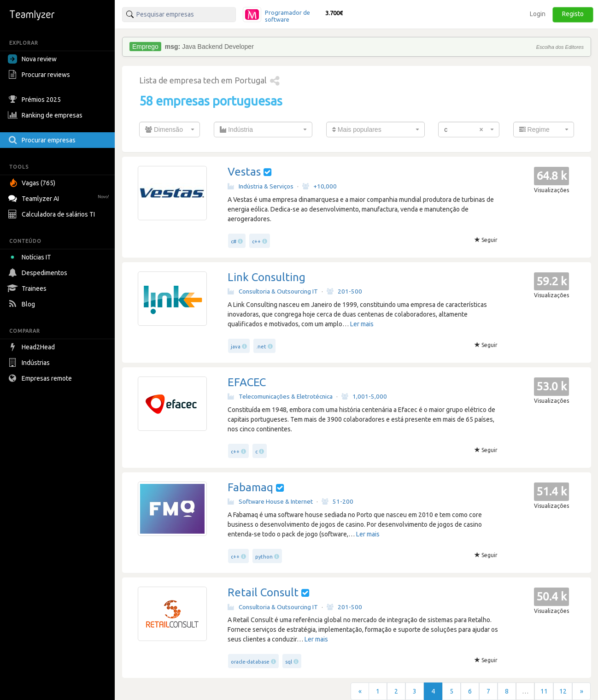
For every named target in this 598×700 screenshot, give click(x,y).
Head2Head (32, 347)
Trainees (28, 288)
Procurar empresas (43, 140)
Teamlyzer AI (60, 197)
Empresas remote (41, 378)
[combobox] (170, 129)
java (236, 347)
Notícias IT (31, 257)
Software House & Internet (270, 501)
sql (289, 662)
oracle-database (250, 662)
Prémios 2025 (35, 100)
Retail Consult (263, 592)
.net (261, 347)
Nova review (32, 59)
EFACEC (247, 382)
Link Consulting (267, 277)
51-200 (337, 501)
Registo (573, 14)
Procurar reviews (40, 75)
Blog (23, 304)
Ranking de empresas (46, 115)
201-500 (344, 291)
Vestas (244, 172)
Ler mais (362, 324)
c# (234, 241)
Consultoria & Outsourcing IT (273, 291)
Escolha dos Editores (560, 47)
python (264, 557)
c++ (256, 241)
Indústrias (30, 363)
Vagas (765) (33, 183)
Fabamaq (250, 487)
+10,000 (320, 186)
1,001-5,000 (364, 396)
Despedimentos (39, 273)
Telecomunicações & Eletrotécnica (280, 396)
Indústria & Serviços (261, 186)
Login (538, 14)
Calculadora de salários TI (53, 214)
